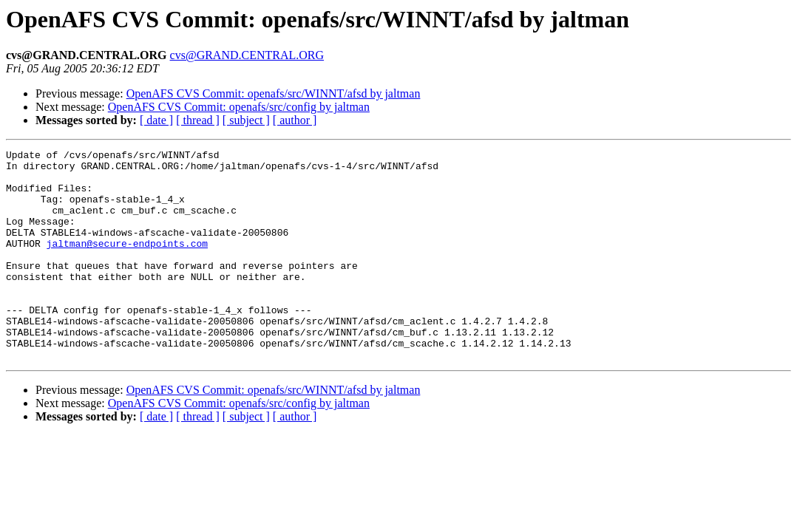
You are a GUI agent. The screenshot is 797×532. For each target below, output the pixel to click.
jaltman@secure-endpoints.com (127, 263)
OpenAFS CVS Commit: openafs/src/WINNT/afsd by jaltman (274, 93)
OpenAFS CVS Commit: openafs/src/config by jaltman (239, 107)
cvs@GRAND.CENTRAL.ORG (247, 55)
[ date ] (156, 120)
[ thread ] (198, 120)
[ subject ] (246, 120)
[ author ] (295, 120)
